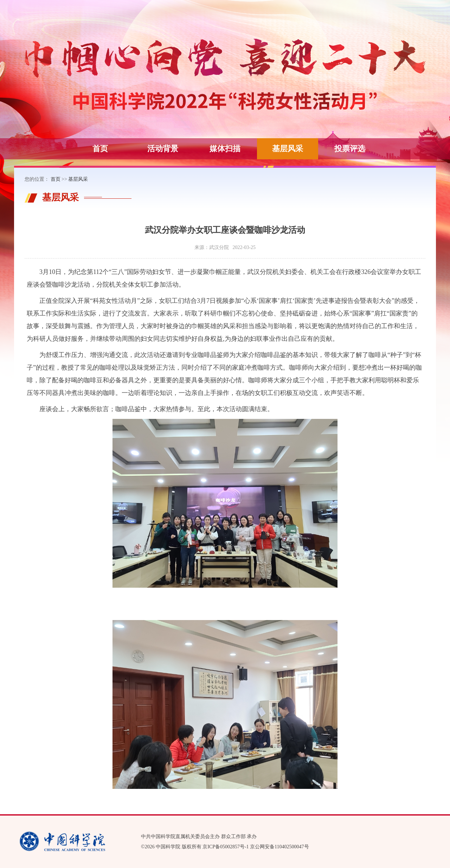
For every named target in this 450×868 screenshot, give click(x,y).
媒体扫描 (225, 149)
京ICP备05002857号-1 (226, 847)
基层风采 (288, 149)
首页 (100, 149)
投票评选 (350, 149)
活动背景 (163, 149)
